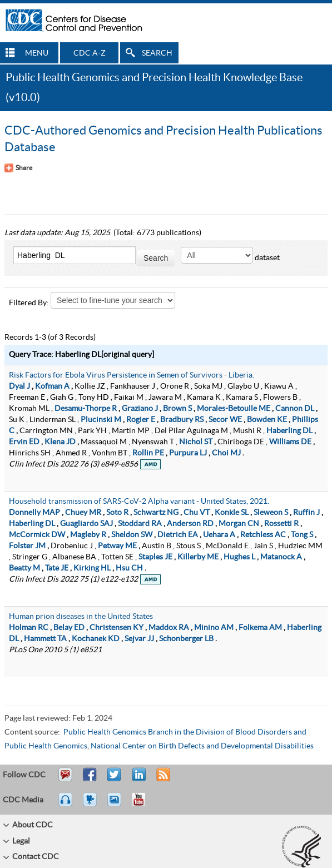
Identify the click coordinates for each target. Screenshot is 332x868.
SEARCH (157, 53)
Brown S (177, 409)
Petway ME (117, 546)
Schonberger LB (186, 639)
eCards (117, 805)
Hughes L (239, 557)
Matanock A (281, 557)
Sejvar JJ (139, 639)
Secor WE (225, 420)
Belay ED (69, 628)
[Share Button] (18, 168)
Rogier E (141, 420)
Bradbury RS (182, 420)
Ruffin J (306, 513)
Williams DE (290, 442)
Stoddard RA (140, 524)
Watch (91, 805)
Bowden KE (267, 420)
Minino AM (214, 628)
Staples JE (155, 557)
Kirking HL (92, 568)
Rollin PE (148, 453)
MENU (37, 53)
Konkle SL (232, 513)
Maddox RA (169, 628)
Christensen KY (117, 628)
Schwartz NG (156, 513)
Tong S (302, 535)
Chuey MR (83, 513)
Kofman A (52, 386)
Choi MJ (226, 453)
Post (137, 780)
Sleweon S (271, 513)
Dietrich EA (178, 535)
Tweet (115, 780)
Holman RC (29, 628)
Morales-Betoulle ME (234, 409)
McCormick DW (37, 535)
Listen (66, 805)
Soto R (117, 513)
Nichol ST (196, 442)
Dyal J (19, 386)
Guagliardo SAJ (86, 524)
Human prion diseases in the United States (81, 617)
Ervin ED (24, 442)
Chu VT (197, 513)
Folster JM (27, 546)
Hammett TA (45, 639)
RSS (162, 780)
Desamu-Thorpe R (86, 409)
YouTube (144, 805)
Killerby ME (198, 557)
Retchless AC (263, 535)
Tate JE (57, 568)
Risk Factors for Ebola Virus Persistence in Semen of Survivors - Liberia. (132, 375)
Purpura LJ (188, 453)
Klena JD (60, 442)
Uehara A (219, 535)
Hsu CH (129, 568)
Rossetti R (281, 524)
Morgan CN (239, 524)
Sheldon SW (132, 535)
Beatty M (24, 568)
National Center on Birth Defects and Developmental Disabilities (202, 746)
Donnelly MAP (34, 513)
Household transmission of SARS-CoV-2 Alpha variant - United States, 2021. (139, 502)
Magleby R (88, 535)
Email (65, 780)
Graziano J (140, 409)
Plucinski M (101, 420)
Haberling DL (289, 431)
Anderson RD (190, 524)
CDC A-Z (90, 53)
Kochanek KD (96, 639)
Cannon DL (295, 409)
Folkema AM (260, 628)
